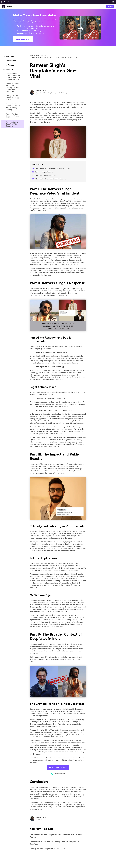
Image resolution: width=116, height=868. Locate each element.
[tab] (13, 57)
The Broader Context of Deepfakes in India (51, 179)
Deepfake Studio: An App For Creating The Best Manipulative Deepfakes (13, 88)
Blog (37, 55)
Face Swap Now (23, 39)
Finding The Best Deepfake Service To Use (12, 116)
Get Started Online (58, 767)
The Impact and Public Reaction (47, 175)
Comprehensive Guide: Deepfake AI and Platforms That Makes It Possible (13, 77)
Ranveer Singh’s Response (45, 172)
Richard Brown (41, 91)
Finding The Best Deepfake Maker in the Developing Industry (13, 107)
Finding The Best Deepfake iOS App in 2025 (13, 98)
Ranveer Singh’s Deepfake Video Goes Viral (12, 124)
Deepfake (44, 55)
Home (32, 55)
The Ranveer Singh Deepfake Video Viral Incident (53, 168)
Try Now (110, 7)
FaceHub (69, 758)
